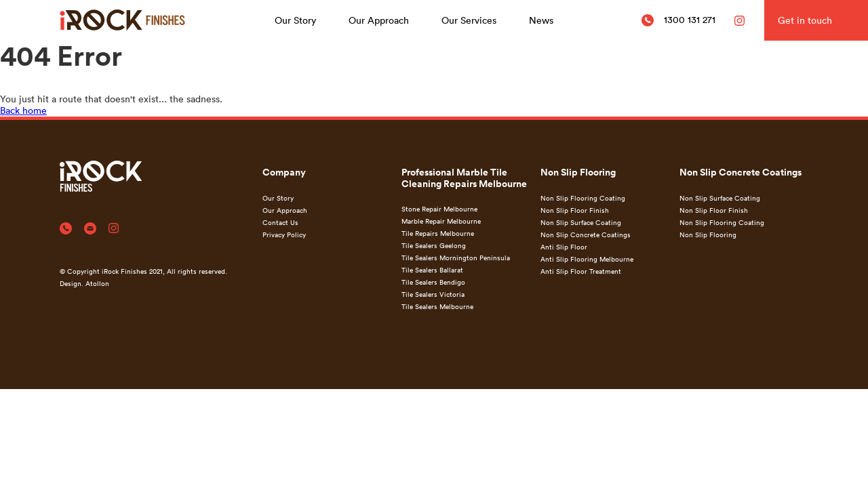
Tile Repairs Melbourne (438, 233)
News (541, 20)
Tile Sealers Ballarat (432, 270)
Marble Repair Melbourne (441, 221)
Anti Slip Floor (564, 247)
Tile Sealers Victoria (433, 294)
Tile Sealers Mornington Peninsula (456, 258)
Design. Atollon (84, 283)
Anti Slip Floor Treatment (581, 271)
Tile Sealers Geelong (434, 245)
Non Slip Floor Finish (575, 210)
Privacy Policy (284, 235)
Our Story (295, 20)
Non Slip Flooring (708, 235)
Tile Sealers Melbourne (437, 306)
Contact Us (280, 222)
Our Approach (379, 20)
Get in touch (805, 20)
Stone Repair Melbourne (439, 209)
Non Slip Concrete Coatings (586, 235)
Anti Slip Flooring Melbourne (587, 259)
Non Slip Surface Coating (581, 222)
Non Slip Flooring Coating (583, 198)
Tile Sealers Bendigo (433, 282)
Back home (23, 110)
